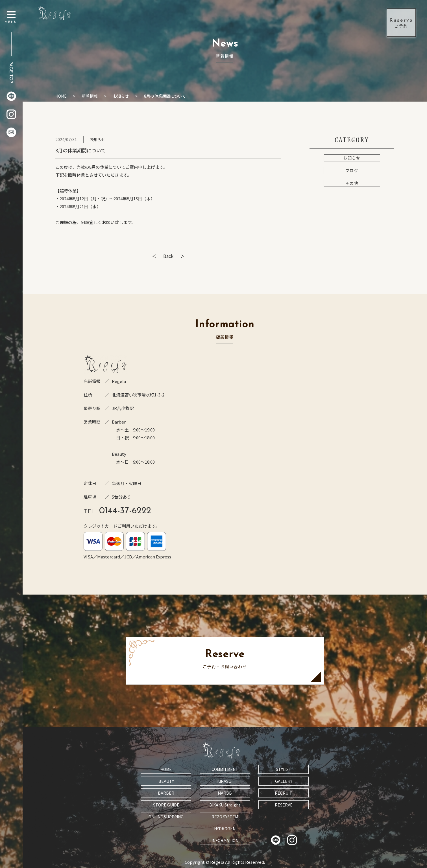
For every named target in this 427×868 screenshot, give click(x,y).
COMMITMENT (225, 769)
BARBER (166, 793)
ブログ (352, 170)
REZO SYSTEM (225, 817)
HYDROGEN (225, 828)
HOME (61, 96)
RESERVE (284, 805)
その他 (352, 183)
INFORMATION (225, 840)
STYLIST (284, 769)
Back (168, 256)
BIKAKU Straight (225, 805)
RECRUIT (284, 793)
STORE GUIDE (166, 805)
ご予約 (401, 22)
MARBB (225, 793)
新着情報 (90, 96)
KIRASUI (225, 781)
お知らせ (121, 96)
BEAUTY (166, 781)
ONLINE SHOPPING (166, 817)
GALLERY (284, 781)
